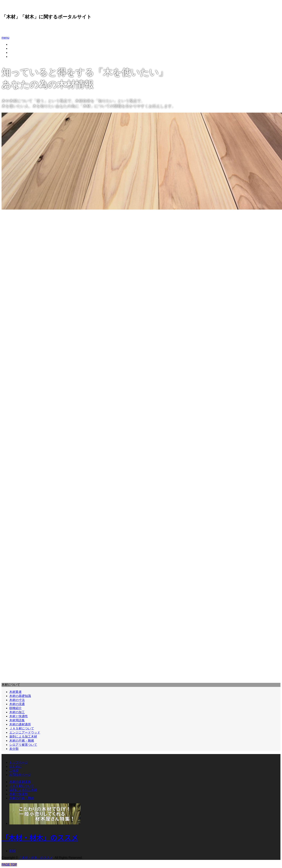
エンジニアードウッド (25, 732)
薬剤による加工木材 (23, 737)
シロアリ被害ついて (23, 745)
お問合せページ (20, 57)
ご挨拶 (14, 53)
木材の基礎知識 (20, 696)
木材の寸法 (17, 700)
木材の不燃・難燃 (22, 741)
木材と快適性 (19, 716)
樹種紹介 (15, 708)
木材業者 (15, 692)
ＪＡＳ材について (22, 728)
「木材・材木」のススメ (27, 28)
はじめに (15, 48)
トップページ (19, 762)
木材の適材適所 (20, 724)
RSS (12, 851)
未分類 (14, 749)
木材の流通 (17, 704)
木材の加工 (17, 712)
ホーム (14, 44)
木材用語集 (17, 720)
